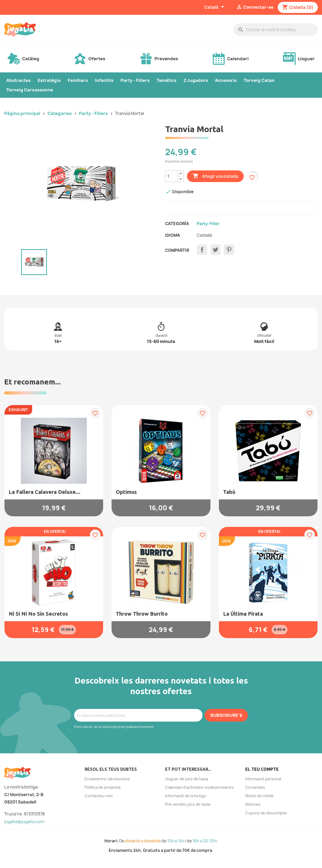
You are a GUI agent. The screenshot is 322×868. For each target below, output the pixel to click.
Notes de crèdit (259, 796)
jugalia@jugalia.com (24, 821)
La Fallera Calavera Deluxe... (45, 492)
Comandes (255, 787)
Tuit (215, 250)
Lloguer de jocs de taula (187, 779)
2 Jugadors (196, 80)
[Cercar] (276, 30)
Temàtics (167, 80)
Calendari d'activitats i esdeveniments (199, 787)
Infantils (104, 80)
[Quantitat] (171, 176)
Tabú (229, 492)
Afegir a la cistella (215, 176)
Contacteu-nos (99, 796)
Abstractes (18, 80)
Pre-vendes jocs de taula (188, 804)
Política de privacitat (103, 787)
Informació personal (263, 779)
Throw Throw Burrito (142, 614)
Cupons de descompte (266, 813)
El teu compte (262, 769)
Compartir (202, 250)
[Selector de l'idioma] (215, 7)
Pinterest (229, 250)
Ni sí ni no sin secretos (38, 614)
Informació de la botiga (185, 796)
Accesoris (226, 80)
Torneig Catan (259, 80)
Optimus (126, 492)
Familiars (78, 80)
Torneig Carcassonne (30, 90)
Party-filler (208, 224)
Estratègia (49, 80)
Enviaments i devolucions (107, 779)
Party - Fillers (135, 80)
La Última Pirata (243, 614)
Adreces (253, 804)
